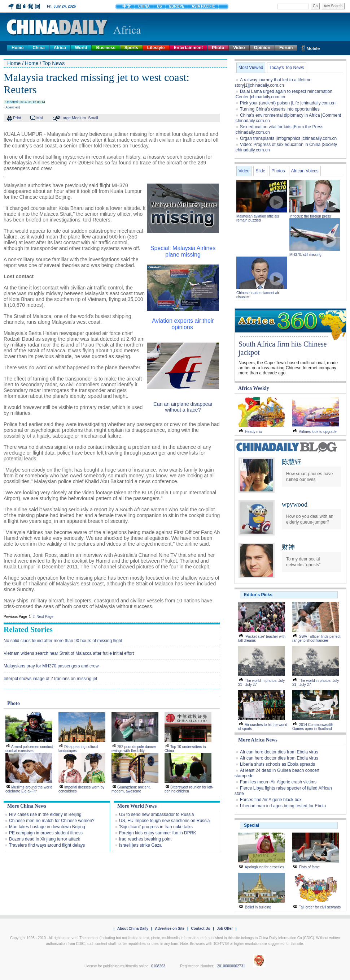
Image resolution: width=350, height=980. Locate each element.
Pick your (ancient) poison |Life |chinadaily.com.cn (288, 103)
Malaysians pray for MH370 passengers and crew (51, 666)
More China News (27, 806)
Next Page (45, 617)
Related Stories (28, 629)
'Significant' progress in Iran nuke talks (156, 827)
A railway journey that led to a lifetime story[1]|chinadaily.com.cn (273, 83)
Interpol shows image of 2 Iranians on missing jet (50, 679)
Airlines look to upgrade (318, 432)
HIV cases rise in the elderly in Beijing (45, 814)
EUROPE (177, 6)
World (81, 48)
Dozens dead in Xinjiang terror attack (45, 839)
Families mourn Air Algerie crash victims (278, 782)
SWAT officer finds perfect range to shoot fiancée (316, 639)
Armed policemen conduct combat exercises (29, 749)
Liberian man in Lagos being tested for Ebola (283, 806)
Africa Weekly (254, 388)
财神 (288, 547)
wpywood (295, 504)
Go (315, 6)
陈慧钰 (292, 462)
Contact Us (200, 929)
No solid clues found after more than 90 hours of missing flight (63, 641)
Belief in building (258, 907)
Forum (286, 48)
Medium (79, 118)
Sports (131, 48)
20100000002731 (231, 966)
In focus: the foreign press (310, 216)
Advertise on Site (170, 929)
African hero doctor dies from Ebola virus (279, 752)
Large (66, 118)
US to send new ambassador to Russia (156, 814)
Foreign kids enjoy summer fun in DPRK (157, 833)
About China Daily (133, 929)
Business (106, 48)
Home (17, 48)
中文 (127, 7)
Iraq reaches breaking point (145, 839)
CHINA (144, 6)
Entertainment (189, 48)
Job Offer (225, 929)
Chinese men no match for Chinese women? (52, 821)
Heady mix (253, 432)
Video (239, 48)
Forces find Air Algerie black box (271, 800)
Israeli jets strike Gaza (140, 845)
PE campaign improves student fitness (46, 833)
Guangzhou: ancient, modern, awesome (131, 789)
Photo (218, 48)
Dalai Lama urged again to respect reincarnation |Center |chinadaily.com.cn (283, 94)
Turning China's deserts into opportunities (280, 109)
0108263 (158, 966)
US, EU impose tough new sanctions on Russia (164, 821)
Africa (60, 48)
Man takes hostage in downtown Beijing (47, 827)
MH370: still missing (305, 255)
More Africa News (258, 740)
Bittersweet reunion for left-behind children (189, 789)
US (159, 6)
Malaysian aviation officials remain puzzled (258, 218)
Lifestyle (156, 48)
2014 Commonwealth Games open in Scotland (313, 727)
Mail (40, 118)
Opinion (262, 48)
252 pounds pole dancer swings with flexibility (134, 749)
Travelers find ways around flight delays (47, 845)
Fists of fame (309, 867)
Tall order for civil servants (320, 907)
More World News (137, 806)
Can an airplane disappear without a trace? (183, 407)
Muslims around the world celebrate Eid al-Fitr (29, 789)
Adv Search (333, 6)
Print (17, 118)
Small (93, 118)
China (38, 48)
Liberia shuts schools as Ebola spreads (277, 764)
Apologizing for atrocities (264, 867)
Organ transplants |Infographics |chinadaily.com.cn (288, 138)
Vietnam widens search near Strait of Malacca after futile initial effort (69, 653)
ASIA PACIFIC (204, 6)
